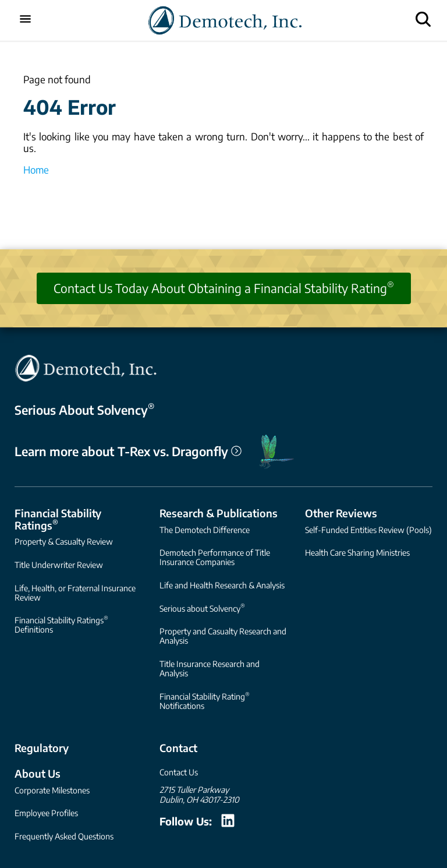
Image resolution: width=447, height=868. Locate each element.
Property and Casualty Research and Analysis (223, 636)
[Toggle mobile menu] (25, 20)
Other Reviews (341, 513)
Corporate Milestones (52, 790)
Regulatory (42, 748)
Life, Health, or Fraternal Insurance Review (75, 593)
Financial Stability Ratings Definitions (61, 624)
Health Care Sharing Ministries (357, 553)
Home (36, 170)
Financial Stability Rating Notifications (205, 701)
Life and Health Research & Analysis (222, 585)
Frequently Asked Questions (64, 836)
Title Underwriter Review (59, 565)
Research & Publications (219, 513)
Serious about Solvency (202, 607)
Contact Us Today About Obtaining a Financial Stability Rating (224, 287)
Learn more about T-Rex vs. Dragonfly (128, 451)
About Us (38, 773)
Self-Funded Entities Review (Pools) (368, 530)
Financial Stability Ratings (58, 519)
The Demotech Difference (205, 530)
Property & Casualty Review (64, 541)
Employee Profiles (46, 813)
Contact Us (179, 772)
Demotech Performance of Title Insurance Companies (215, 557)
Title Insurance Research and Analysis (210, 668)
